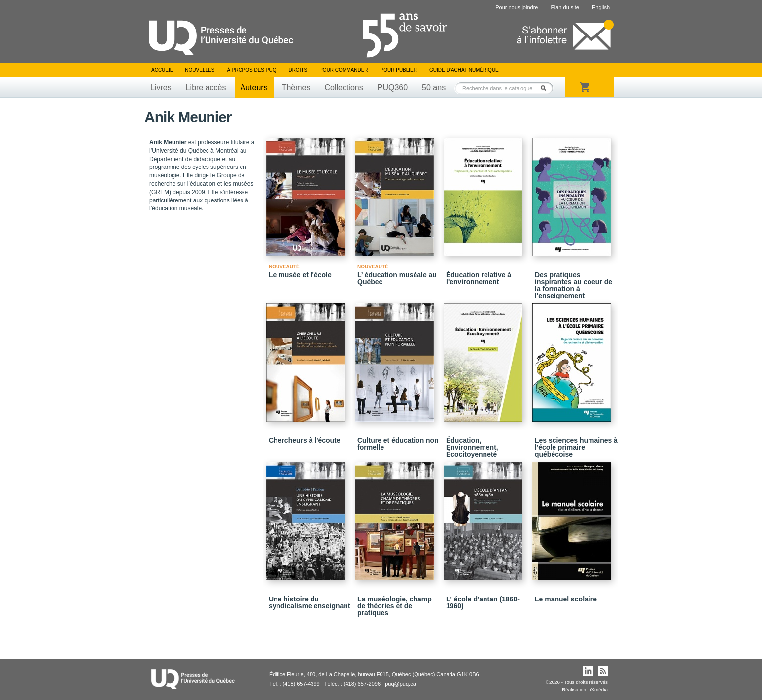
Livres (161, 87)
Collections (344, 87)
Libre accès (206, 87)
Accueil (162, 70)
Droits (298, 70)
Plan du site (565, 7)
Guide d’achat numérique (464, 70)
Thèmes (296, 87)
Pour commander (344, 70)
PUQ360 (393, 87)
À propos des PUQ (251, 70)
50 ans (434, 87)
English (601, 7)
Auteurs (254, 87)
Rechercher (546, 88)
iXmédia (599, 689)
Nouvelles (200, 70)
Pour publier (399, 70)
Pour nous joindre (517, 7)
